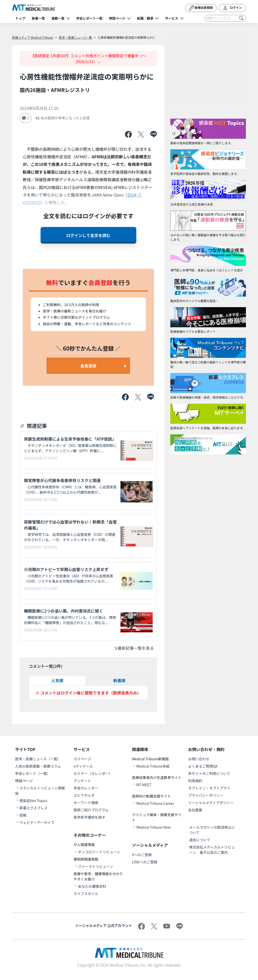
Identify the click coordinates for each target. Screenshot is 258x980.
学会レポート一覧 (89, 18)
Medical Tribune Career (155, 803)
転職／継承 (145, 18)
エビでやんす (84, 795)
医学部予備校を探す (89, 817)
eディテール (83, 766)
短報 (23, 815)
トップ (20, 18)
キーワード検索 (86, 803)
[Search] (225, 18)
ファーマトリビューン (95, 866)
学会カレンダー (86, 788)
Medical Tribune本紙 (153, 766)
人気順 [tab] (57, 680)
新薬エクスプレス (34, 808)
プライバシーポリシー (206, 795)
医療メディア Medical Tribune (33, 37)
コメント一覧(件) (46, 666)
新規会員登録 (201, 8)
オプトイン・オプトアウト (209, 788)
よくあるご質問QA (203, 766)
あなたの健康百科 (92, 886)
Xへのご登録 (142, 855)
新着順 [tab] (119, 680)
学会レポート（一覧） (33, 773)
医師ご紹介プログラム (91, 810)
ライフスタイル (86, 894)
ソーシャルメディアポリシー (211, 803)
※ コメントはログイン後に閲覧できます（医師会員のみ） (88, 693)
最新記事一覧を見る (134, 648)
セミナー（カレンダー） (93, 773)
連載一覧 (58, 18)
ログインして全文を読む (88, 235)
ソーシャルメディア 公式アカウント (104, 925)
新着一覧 (38, 18)
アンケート (82, 781)
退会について (200, 840)
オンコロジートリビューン (99, 852)
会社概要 (195, 810)
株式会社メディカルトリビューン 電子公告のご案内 (212, 850)
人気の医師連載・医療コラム (38, 766)
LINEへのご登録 (145, 862)
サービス (172, 18)
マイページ (82, 759)
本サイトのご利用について (209, 773)
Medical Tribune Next (154, 827)
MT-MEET (144, 785)
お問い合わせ (199, 759)
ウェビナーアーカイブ (37, 822)
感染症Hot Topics (33, 801)
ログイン (232, 8)
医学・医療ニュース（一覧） (38, 759)
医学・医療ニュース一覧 (75, 37)
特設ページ (117, 18)
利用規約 (195, 781)
